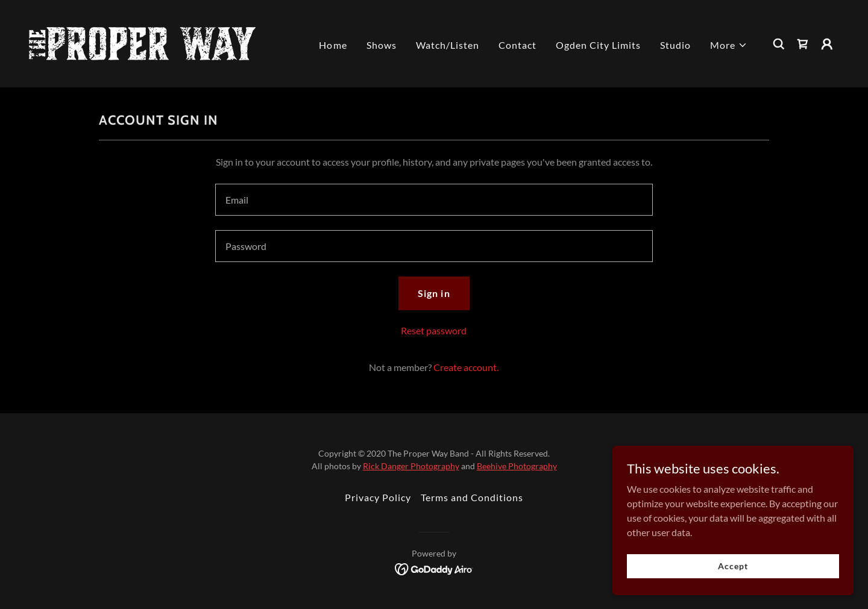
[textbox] (434, 200)
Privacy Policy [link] (378, 497)
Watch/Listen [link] (448, 45)
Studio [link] (675, 45)
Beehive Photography (517, 466)
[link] (142, 42)
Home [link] (333, 45)
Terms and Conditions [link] (472, 497)
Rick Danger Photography (411, 466)
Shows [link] (382, 45)
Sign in (434, 293)
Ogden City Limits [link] (598, 45)
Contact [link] (517, 45)
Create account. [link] (466, 367)
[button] (729, 45)
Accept (733, 566)
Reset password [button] (434, 330)
